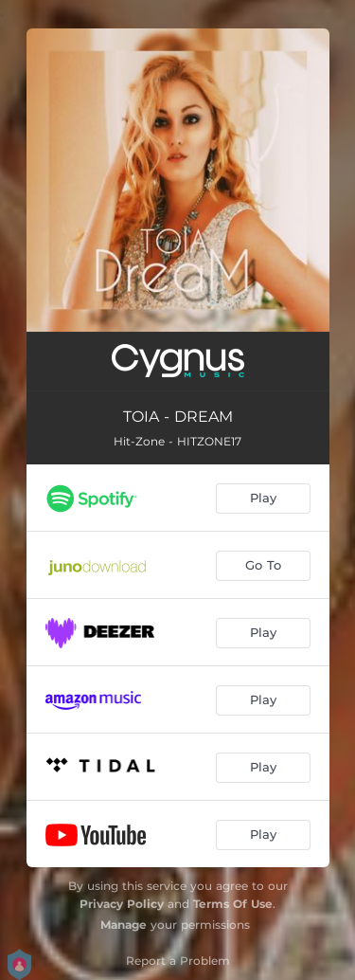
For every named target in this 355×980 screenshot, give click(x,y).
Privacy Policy (122, 904)
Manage (124, 925)
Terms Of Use (233, 904)
